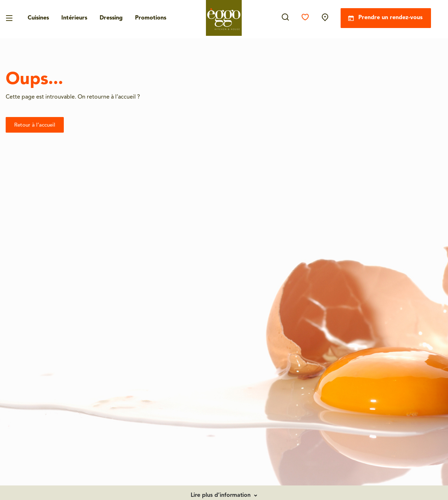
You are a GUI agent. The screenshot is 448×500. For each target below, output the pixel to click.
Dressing (111, 18)
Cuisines (38, 18)
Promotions (151, 18)
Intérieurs (74, 18)
